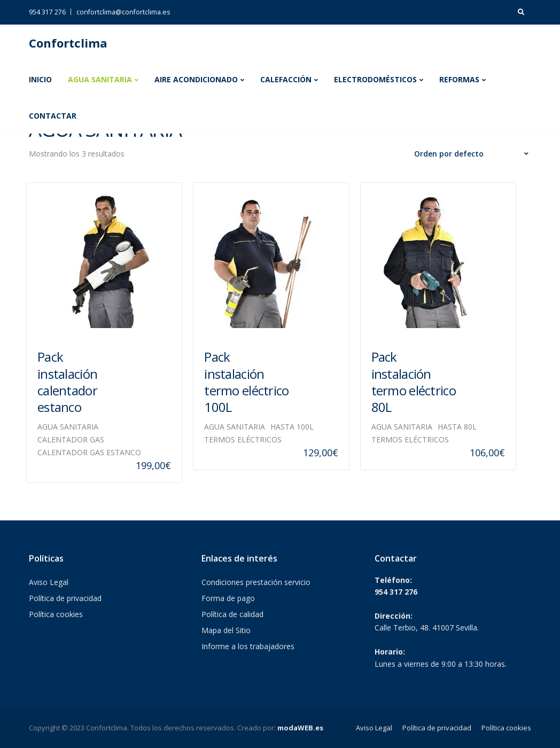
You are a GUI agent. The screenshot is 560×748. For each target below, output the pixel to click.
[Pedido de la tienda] (473, 154)
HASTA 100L (292, 427)
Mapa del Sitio (226, 630)
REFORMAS (459, 79)
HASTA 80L (457, 427)
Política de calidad (232, 614)
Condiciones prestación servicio (256, 582)
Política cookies (56, 614)
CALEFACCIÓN (286, 79)
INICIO (40, 79)
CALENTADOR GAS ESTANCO (89, 452)
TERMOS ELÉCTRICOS (243, 439)
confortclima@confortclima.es (123, 12)
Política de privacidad (65, 598)
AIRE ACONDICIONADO (196, 79)
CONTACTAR (53, 116)
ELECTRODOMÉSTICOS (375, 79)
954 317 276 (47, 12)
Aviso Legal (49, 582)
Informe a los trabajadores (248, 646)
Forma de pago (228, 598)
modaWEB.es (300, 728)
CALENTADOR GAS (71, 439)
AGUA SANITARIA (100, 79)
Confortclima (68, 43)
